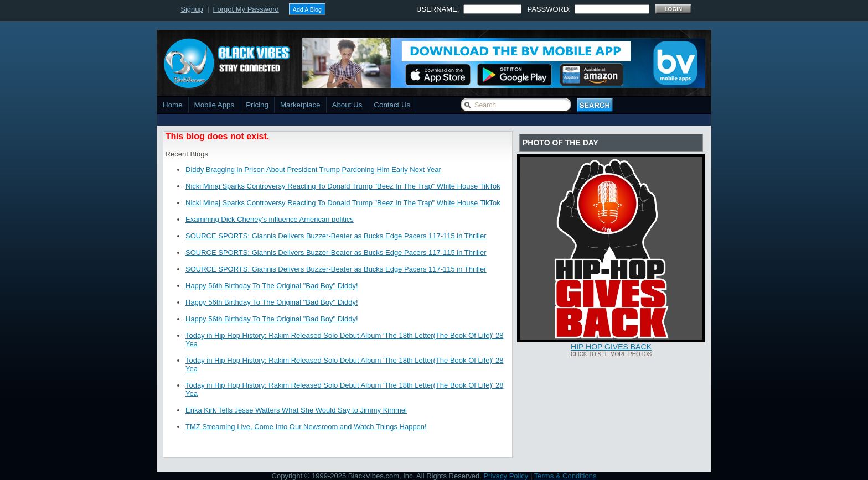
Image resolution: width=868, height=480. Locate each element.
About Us (347, 105)
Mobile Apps (215, 105)
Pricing (257, 105)
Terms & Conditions (565, 476)
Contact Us (392, 105)
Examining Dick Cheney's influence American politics (270, 219)
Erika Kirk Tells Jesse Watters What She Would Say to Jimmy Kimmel (296, 410)
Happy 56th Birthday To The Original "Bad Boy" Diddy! (272, 286)
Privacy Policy (506, 476)
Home (173, 105)
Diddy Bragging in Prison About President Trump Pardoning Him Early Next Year (313, 169)
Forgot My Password (246, 9)
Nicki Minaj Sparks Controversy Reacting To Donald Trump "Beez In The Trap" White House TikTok (343, 186)
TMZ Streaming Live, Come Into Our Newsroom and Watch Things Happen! (306, 427)
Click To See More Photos (611, 354)
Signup (192, 9)
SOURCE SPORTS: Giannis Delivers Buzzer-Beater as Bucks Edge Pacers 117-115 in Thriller (336, 236)
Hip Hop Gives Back (611, 347)
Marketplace (300, 105)
